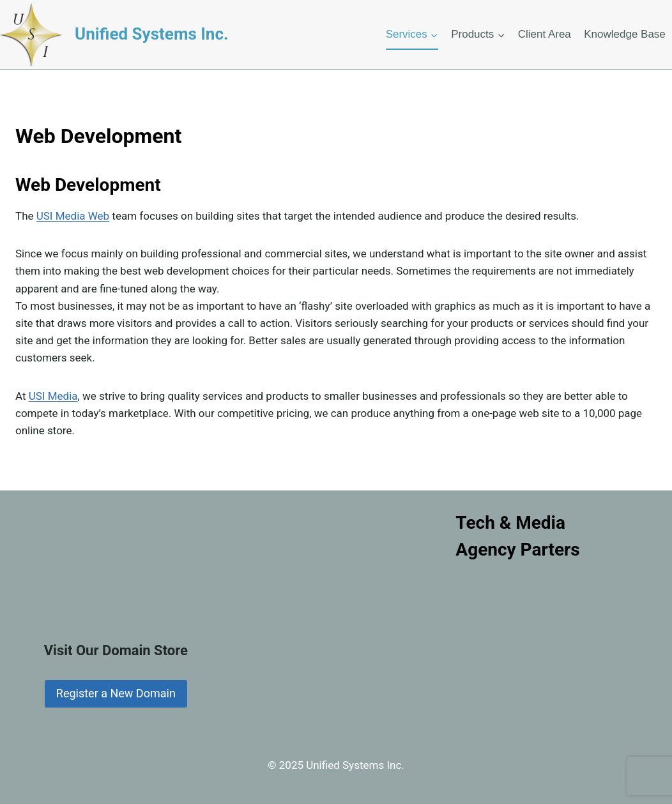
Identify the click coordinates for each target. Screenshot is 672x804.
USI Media (53, 396)
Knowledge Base (625, 34)
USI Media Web (73, 216)
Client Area (545, 34)
